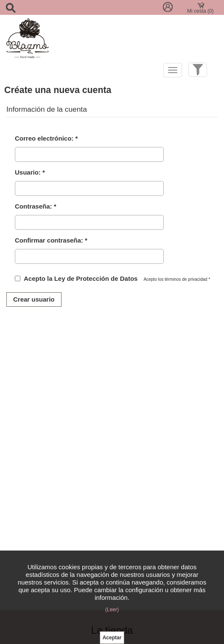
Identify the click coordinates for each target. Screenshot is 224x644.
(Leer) (112, 610)
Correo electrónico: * (46, 138)
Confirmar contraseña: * (51, 240)
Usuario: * (30, 172)
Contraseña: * (36, 206)
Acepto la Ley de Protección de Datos (81, 278)
